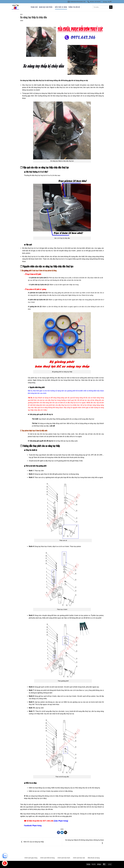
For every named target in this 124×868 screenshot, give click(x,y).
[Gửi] (111, 7)
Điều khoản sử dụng (94, 858)
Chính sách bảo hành (64, 858)
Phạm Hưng (37, 826)
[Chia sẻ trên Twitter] (62, 832)
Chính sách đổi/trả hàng (47, 858)
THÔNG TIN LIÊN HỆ (74, 7)
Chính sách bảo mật (79, 858)
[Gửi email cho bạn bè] (66, 832)
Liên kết (52, 426)
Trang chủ (34, 7)
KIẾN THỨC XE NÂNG (61, 7)
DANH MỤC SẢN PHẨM (46, 7)
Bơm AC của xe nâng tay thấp (32, 842)
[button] (107, 2)
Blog (21, 14)
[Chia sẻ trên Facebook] (58, 832)
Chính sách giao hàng (31, 858)
